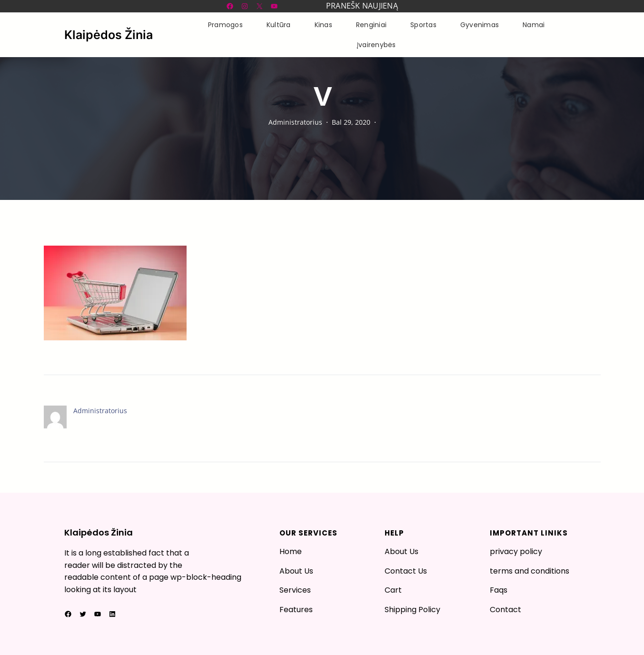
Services (295, 590)
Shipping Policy (412, 610)
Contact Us (406, 571)
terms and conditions (530, 571)
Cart (393, 590)
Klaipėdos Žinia (109, 35)
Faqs (499, 590)
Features (296, 610)
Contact (505, 610)
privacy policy (516, 551)
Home (291, 551)
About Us (296, 571)
